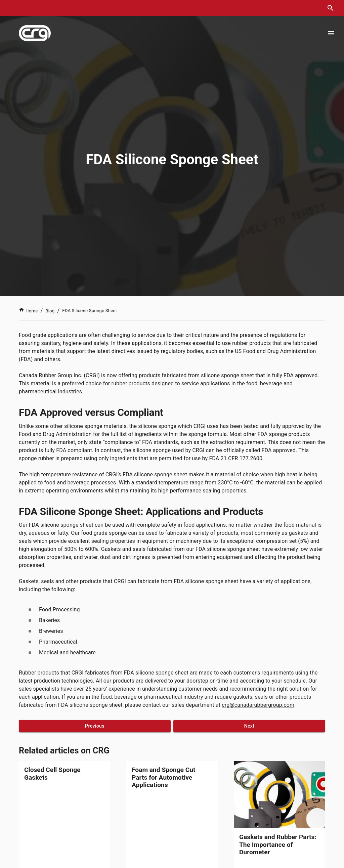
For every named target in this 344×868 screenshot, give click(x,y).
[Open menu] (331, 33)
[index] (35, 33)
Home (28, 311)
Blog (50, 311)
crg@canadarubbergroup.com (258, 705)
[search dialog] (331, 8)
